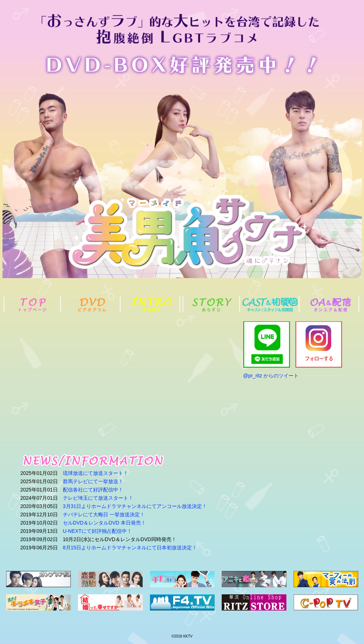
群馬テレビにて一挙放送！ (93, 481)
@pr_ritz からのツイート (271, 376)
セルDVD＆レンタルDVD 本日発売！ (104, 523)
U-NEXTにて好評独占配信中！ (97, 531)
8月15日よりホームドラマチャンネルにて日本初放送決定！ (130, 548)
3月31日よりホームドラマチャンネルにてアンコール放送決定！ (135, 506)
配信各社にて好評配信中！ (93, 490)
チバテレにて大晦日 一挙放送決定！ (104, 514)
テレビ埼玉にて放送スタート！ (98, 498)
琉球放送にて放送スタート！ (96, 473)
